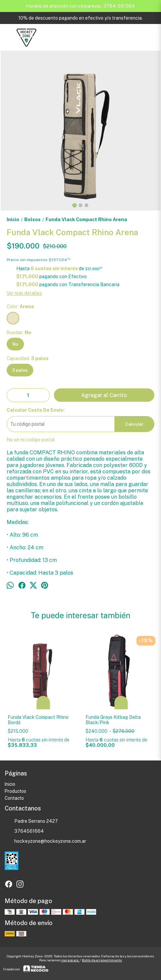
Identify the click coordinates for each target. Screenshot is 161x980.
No (15, 344)
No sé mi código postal (31, 440)
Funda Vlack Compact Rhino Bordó (38, 720)
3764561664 (24, 831)
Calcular (134, 424)
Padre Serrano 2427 (31, 821)
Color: (20, 306)
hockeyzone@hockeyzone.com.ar (45, 841)
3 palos (20, 370)
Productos (15, 791)
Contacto (14, 798)
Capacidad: (28, 358)
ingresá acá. (71, 960)
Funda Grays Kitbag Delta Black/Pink (113, 720)
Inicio (10, 784)
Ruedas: (19, 332)
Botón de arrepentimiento (102, 960)
